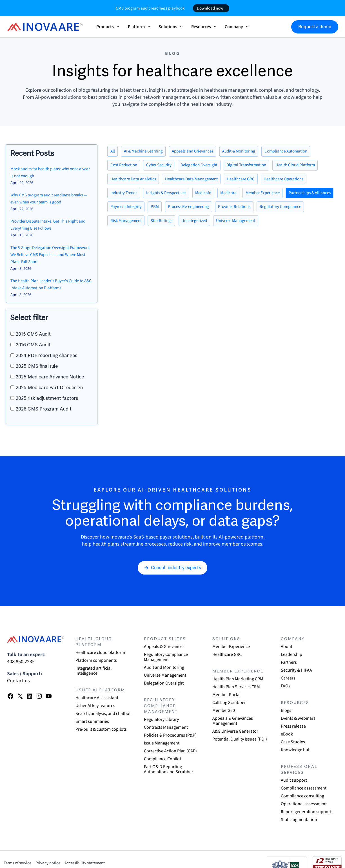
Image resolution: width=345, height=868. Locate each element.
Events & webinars (298, 718)
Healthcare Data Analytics (135, 181)
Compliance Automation (300, 152)
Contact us (18, 681)
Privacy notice (54, 863)
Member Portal (226, 695)
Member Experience (276, 196)
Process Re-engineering (249, 210)
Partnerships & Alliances (133, 210)
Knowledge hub (296, 750)
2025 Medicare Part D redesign (49, 384)
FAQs (286, 686)
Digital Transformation (257, 166)
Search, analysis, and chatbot (103, 714)
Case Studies (293, 742)
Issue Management (162, 743)
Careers (288, 678)
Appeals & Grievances (164, 647)
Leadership (291, 654)
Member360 (224, 710)
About (287, 647)
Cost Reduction (125, 166)
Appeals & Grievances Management (233, 721)
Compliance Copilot (163, 759)
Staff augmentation (299, 820)
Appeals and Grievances (199, 152)
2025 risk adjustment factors (47, 395)
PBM (213, 210)
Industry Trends (126, 196)
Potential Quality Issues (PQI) (240, 739)
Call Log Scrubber (229, 703)
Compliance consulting (302, 796)
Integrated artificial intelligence (94, 671)
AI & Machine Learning (146, 152)
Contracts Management (166, 727)
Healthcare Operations (294, 181)
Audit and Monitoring (164, 667)
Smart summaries (92, 721)
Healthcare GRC (248, 181)
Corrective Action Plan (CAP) (170, 751)
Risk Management (181, 225)
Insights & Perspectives (172, 196)
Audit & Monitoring (249, 152)
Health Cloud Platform (309, 166)
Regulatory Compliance (133, 225)
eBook (287, 734)
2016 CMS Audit (33, 342)
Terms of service (19, 863)
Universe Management (298, 225)
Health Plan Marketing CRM (238, 679)
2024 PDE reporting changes (46, 352)
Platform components (96, 660)
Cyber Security (163, 166)
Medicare (239, 196)
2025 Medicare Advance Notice (50, 374)
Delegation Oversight (206, 166)
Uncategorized (253, 225)
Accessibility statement (95, 863)
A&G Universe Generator (235, 731)
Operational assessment (304, 804)
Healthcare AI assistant (97, 698)
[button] (117, 27)
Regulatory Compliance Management (166, 657)
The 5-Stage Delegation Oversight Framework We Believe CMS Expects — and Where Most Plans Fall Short (51, 253)
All (113, 152)
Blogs (286, 710)
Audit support (294, 780)
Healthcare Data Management (196, 181)
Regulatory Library (161, 719)
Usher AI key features (95, 706)
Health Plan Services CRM (236, 687)
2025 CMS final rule (37, 363)
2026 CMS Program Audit (44, 406)
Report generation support (306, 812)
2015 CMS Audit (33, 331)
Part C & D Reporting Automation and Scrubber (169, 769)
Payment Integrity (182, 210)
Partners (289, 662)
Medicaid (212, 196)
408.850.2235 (21, 662)
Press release (293, 726)
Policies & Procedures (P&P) (170, 735)
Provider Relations (298, 210)
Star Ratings (219, 225)
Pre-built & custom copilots (101, 729)
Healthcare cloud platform (100, 652)
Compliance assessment (304, 788)
